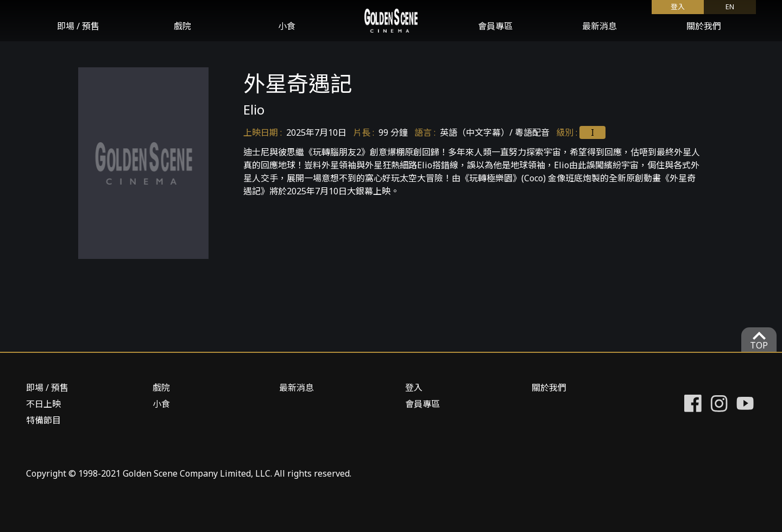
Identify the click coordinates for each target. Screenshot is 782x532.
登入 (678, 7)
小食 (287, 26)
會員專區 (495, 26)
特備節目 (43, 420)
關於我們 (704, 26)
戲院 (182, 26)
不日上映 (43, 404)
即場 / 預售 (78, 26)
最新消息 (600, 26)
